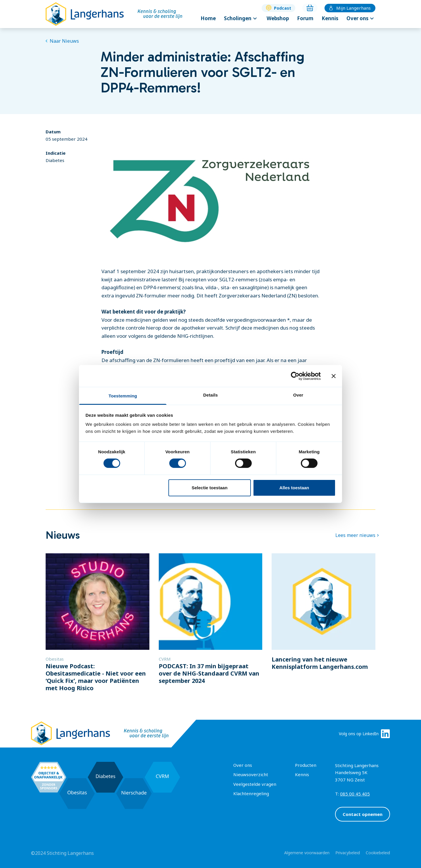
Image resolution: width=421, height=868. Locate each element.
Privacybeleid (348, 853)
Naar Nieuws (62, 41)
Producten (306, 765)
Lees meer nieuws (355, 535)
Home (208, 18)
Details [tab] (210, 395)
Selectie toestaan (210, 488)
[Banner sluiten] (334, 376)
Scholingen (241, 18)
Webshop (278, 18)
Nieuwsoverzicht (251, 774)
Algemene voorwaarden (307, 853)
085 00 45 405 (355, 794)
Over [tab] (298, 395)
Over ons (361, 18)
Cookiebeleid (378, 853)
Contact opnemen (363, 814)
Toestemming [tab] (123, 396)
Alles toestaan (294, 488)
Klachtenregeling (251, 793)
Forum (305, 18)
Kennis (330, 18)
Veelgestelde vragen (255, 784)
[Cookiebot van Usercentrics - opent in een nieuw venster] (295, 376)
